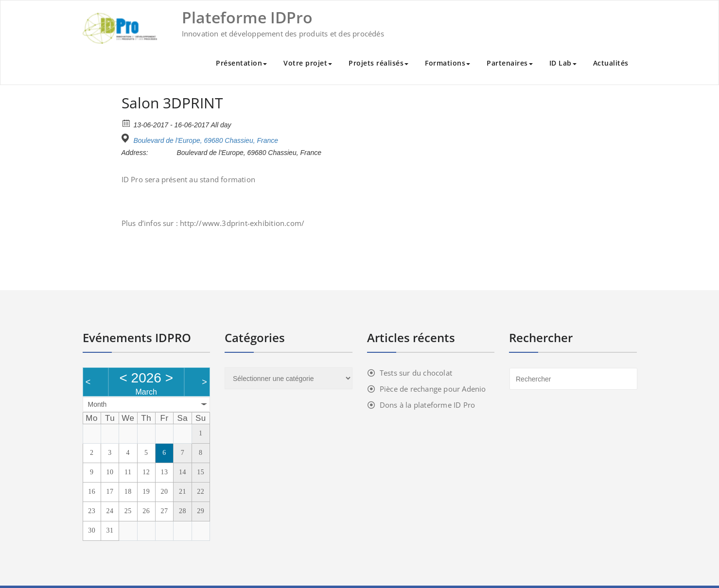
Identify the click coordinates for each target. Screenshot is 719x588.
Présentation (241, 63)
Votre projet (308, 63)
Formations (447, 63)
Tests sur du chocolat (416, 373)
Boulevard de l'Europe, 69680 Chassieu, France (206, 140)
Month (97, 404)
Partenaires (510, 63)
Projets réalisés (378, 63)
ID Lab (563, 63)
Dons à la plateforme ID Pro (427, 405)
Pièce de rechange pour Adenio (433, 389)
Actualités (611, 63)
